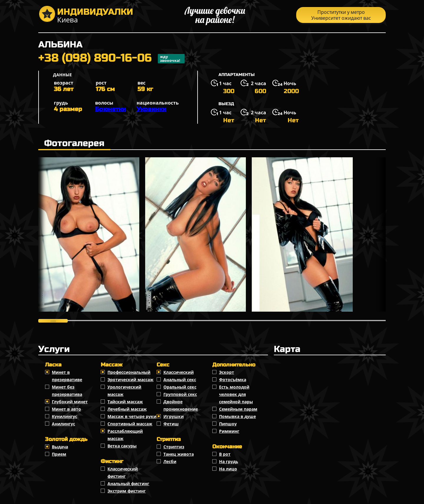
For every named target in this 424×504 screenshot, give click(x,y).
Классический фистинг (123, 472)
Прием (59, 454)
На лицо (228, 469)
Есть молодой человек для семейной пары (236, 394)
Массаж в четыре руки (132, 416)
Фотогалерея (74, 143)
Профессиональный (129, 372)
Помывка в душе (237, 416)
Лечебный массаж (127, 409)
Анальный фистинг (128, 484)
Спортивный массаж (130, 424)
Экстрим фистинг (127, 491)
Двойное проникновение (181, 405)
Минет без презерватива (67, 391)
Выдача (60, 447)
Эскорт (227, 372)
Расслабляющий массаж (125, 435)
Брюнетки (111, 109)
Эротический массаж (130, 380)
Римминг (229, 431)
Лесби (170, 461)
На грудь (229, 461)
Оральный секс (180, 387)
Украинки (151, 109)
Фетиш (171, 424)
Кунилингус (64, 416)
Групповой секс (180, 394)
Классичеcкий (179, 372)
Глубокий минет (70, 402)
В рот (225, 454)
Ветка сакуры (122, 446)
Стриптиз (174, 447)
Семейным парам (238, 409)
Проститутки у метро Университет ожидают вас (341, 15)
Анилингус (63, 424)
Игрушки (174, 416)
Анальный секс (180, 380)
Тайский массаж (125, 402)
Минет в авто (66, 409)
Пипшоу (228, 424)
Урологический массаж (124, 391)
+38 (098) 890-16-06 (111, 59)
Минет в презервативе (67, 376)
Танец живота (179, 454)
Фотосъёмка (233, 380)
